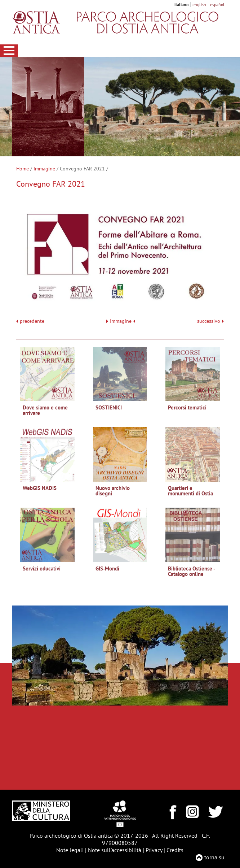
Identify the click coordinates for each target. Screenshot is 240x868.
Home (23, 169)
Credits (175, 850)
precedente (32, 321)
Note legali (70, 850)
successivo (210, 321)
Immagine (44, 169)
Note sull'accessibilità (115, 850)
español (217, 5)
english (199, 5)
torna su (214, 857)
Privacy (154, 850)
